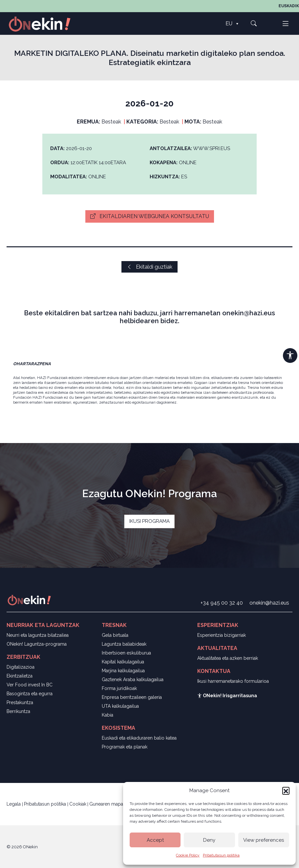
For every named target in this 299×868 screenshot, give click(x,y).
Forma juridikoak (119, 688)
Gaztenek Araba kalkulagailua (133, 679)
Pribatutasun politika (221, 855)
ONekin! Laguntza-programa (37, 644)
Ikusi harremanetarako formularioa (233, 681)
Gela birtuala (115, 635)
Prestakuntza (20, 702)
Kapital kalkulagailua (123, 662)
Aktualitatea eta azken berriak (228, 658)
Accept (155, 840)
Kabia (107, 715)
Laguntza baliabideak (124, 644)
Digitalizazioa (21, 667)
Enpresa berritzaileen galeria (132, 697)
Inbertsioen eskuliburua (126, 653)
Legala (14, 804)
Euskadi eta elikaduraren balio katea (139, 738)
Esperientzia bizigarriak (222, 635)
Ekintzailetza (20, 676)
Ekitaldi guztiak (149, 267)
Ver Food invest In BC (30, 685)
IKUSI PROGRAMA (149, 521)
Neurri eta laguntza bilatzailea (38, 635)
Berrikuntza (18, 711)
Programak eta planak (125, 747)
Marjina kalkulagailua (123, 671)
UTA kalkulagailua (120, 706)
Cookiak (78, 804)
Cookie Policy (188, 855)
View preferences (264, 840)
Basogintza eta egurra (30, 694)
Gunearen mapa (106, 804)
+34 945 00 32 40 (222, 603)
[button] (286, 790)
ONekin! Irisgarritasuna (227, 696)
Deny (209, 840)
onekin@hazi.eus (269, 603)
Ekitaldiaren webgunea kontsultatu (150, 216)
